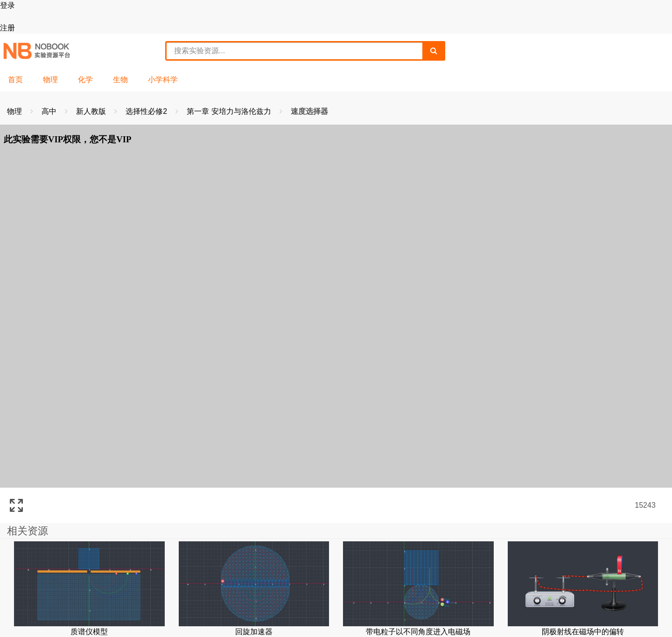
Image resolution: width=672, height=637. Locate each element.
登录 (7, 5)
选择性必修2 (147, 111)
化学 (85, 80)
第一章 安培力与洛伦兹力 (230, 111)
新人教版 (92, 111)
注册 (7, 28)
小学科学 (163, 80)
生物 (120, 80)
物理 (50, 80)
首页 (15, 80)
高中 (50, 111)
